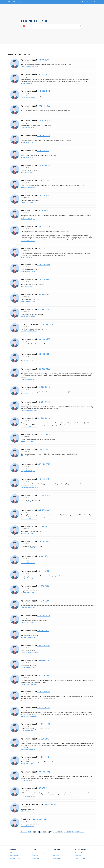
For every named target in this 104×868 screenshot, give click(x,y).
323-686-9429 (44, 369)
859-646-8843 (44, 265)
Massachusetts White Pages (30, 488)
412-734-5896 (44, 418)
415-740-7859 (43, 601)
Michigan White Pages (28, 578)
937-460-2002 (44, 772)
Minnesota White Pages (28, 637)
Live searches (15, 856)
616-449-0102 (43, 571)
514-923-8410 (51, 804)
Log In (89, 2)
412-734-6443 (44, 708)
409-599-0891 (44, 354)
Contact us (57, 856)
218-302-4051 (43, 631)
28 (67, 832)
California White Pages (28, 219)
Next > (82, 832)
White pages (14, 853)
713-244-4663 (44, 166)
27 (65, 832)
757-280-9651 (43, 526)
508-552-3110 (43, 479)
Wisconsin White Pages (28, 187)
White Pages (25, 811)
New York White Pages (28, 241)
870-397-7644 (44, 616)
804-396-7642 (41, 819)
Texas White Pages (27, 172)
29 (70, 832)
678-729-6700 (44, 121)
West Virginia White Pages (29, 331)
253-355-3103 (44, 91)
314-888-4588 (44, 724)
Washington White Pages (29, 98)
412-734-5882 (44, 402)
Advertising (57, 858)
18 (41, 832)
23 (54, 832)
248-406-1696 (44, 692)
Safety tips (35, 856)
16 (36, 832)
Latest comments (15, 858)
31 (75, 832)
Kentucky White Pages (28, 271)
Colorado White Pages (28, 667)
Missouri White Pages (28, 731)
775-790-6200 (44, 495)
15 (33, 832)
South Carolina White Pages (29, 67)
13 (28, 832)
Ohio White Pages (27, 257)
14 (31, 832)
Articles (84, 2)
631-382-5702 (44, 556)
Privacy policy (79, 853)
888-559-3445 (44, 339)
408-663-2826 (44, 294)
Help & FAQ (35, 858)
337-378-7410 (43, 788)
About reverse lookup (38, 853)
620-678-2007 (44, 195)
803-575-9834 (44, 646)
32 (78, 832)
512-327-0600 (43, 279)
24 (56, 832)
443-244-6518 (44, 464)
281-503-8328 (44, 387)
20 (46, 832)
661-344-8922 (44, 210)
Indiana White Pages (27, 142)
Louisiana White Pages (28, 797)
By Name (21, 2)
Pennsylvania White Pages (29, 411)
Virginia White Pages (27, 533)
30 (73, 832)
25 (59, 832)
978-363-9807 (44, 541)
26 (62, 832)
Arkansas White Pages (28, 456)
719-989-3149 (43, 660)
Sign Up (94, 2)
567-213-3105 (43, 248)
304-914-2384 (47, 324)
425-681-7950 (43, 309)
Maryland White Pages (28, 471)
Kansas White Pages (27, 202)
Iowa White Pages (27, 83)
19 (43, 832)
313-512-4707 (43, 586)
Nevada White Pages (27, 502)
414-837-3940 (44, 180)
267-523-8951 (43, 675)
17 (38, 832)
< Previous (23, 832)
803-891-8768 (43, 60)
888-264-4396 (44, 106)
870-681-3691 (43, 449)
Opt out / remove (80, 858)
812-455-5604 (44, 434)
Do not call (78, 856)
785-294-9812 (43, 757)
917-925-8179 (43, 739)
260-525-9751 (43, 151)
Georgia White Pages (28, 128)
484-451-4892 (44, 510)
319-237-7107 (43, 75)
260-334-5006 (44, 136)
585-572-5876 (44, 226)
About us (56, 853)
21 (48, 832)
